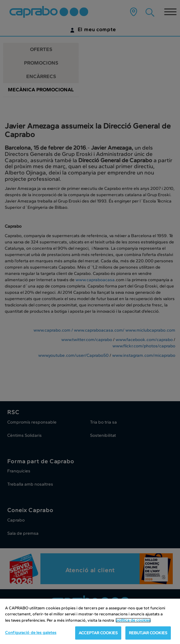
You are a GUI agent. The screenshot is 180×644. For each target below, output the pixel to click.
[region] (90, 621)
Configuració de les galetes (31, 633)
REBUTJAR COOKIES (148, 633)
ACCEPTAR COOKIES (98, 633)
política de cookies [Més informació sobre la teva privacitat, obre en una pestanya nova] (133, 620)
